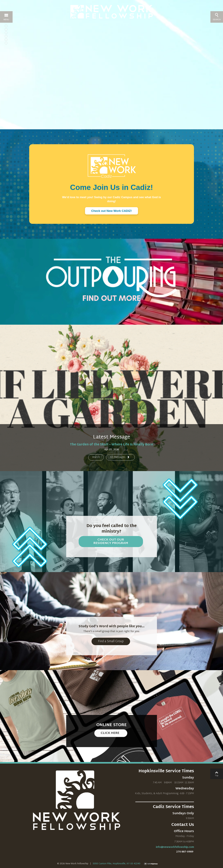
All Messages (120, 457)
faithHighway (152, 864)
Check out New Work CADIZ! (112, 211)
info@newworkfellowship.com (175, 847)
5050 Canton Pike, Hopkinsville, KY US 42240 (117, 864)
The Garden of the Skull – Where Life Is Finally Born (112, 445)
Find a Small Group (111, 641)
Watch (96, 457)
